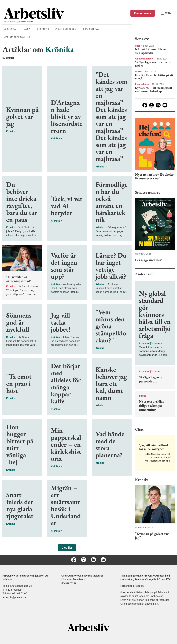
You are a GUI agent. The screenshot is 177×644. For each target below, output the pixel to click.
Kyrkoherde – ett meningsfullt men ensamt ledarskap (154, 89)
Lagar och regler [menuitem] (66, 29)
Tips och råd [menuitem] (91, 29)
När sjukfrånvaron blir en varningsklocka (150, 51)
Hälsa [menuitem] (26, 29)
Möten (139, 71)
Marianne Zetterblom (73, 579)
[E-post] (165, 105)
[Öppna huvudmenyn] (166, 13)
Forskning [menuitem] (42, 29)
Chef (138, 46)
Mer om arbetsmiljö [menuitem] (17, 37)
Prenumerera (143, 13)
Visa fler (67, 548)
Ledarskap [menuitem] (11, 29)
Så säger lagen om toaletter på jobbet (153, 64)
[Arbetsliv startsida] (89, 627)
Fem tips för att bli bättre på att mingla (154, 77)
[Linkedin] (158, 105)
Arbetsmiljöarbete (145, 59)
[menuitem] (68, 13)
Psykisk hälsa (142, 84)
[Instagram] (151, 105)
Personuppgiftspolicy (132, 586)
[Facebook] (145, 105)
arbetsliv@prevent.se (14, 597)
